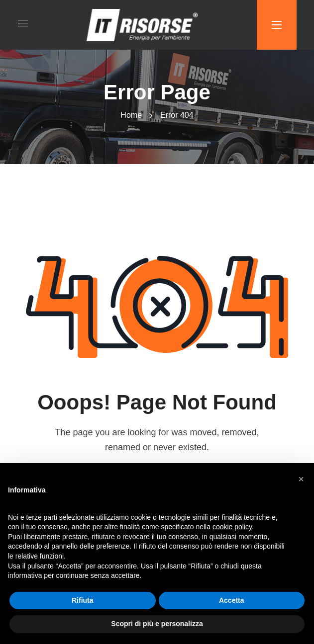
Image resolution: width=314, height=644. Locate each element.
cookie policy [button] (232, 527)
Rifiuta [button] (83, 600)
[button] (301, 479)
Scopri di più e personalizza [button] (157, 624)
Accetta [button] (232, 600)
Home (131, 115)
